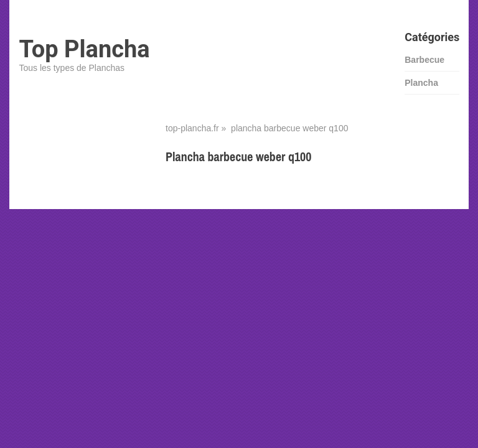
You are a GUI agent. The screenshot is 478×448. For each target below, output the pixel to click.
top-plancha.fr (192, 128)
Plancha (421, 83)
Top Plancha (84, 49)
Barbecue (424, 60)
